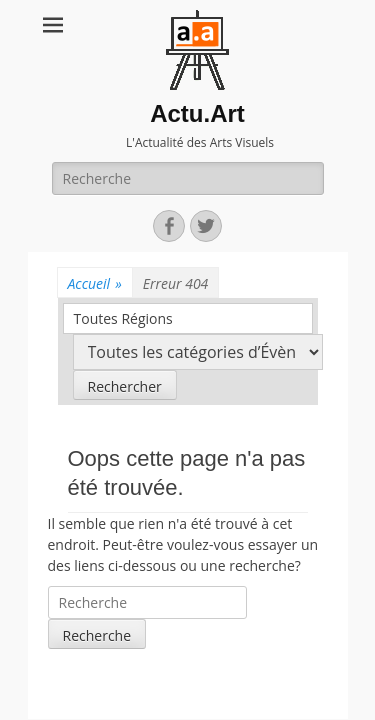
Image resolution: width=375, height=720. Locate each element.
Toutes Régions (123, 318)
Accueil (95, 283)
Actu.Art (197, 113)
